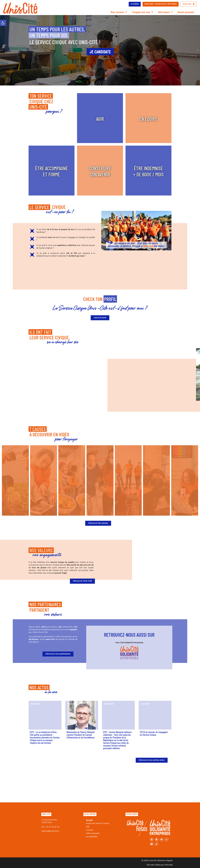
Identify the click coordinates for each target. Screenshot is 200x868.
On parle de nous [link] (161, 4)
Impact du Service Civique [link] (98, 824)
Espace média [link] (149, 4)
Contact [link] (90, 830)
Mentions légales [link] (165, 861)
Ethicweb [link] (169, 865)
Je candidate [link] (135, 4)
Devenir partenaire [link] (186, 12)
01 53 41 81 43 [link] (53, 827)
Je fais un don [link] (189, 4)
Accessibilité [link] (92, 837)
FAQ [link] (88, 827)
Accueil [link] (89, 820)
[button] (2, 50)
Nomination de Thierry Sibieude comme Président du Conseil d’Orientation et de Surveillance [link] (81, 735)
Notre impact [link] (165, 12)
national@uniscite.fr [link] (50, 831)
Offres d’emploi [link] (172, 4)
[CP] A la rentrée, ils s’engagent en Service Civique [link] (154, 733)
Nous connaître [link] (119, 12)
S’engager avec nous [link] (143, 12)
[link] (3, 23)
